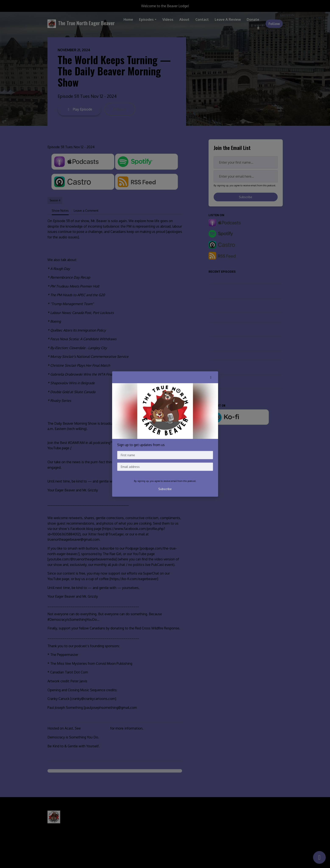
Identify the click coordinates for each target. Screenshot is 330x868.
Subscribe (165, 489)
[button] (211, 377)
